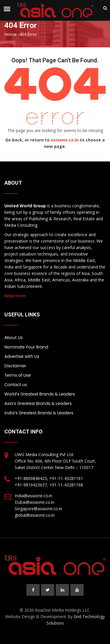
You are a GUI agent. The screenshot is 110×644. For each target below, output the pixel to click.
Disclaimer (15, 366)
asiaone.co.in (65, 140)
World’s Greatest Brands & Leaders (40, 394)
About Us (13, 338)
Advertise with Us (22, 356)
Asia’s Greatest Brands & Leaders (38, 403)
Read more (15, 296)
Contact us (16, 385)
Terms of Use (18, 375)
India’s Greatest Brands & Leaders (39, 413)
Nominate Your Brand (26, 347)
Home (11, 34)
